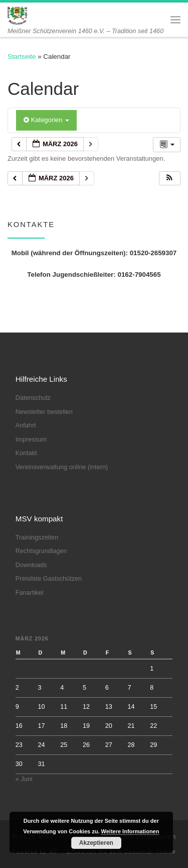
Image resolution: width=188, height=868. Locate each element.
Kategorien (46, 120)
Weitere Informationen (130, 831)
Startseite (22, 57)
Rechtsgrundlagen (41, 551)
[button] (169, 179)
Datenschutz (33, 398)
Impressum (31, 440)
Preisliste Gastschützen (49, 579)
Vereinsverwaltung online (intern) (62, 467)
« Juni (24, 779)
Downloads (31, 565)
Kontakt (26, 453)
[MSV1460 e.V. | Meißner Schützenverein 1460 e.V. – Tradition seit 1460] (17, 15)
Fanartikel (30, 593)
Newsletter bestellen (44, 412)
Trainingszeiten (37, 537)
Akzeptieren (96, 843)
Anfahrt (26, 425)
